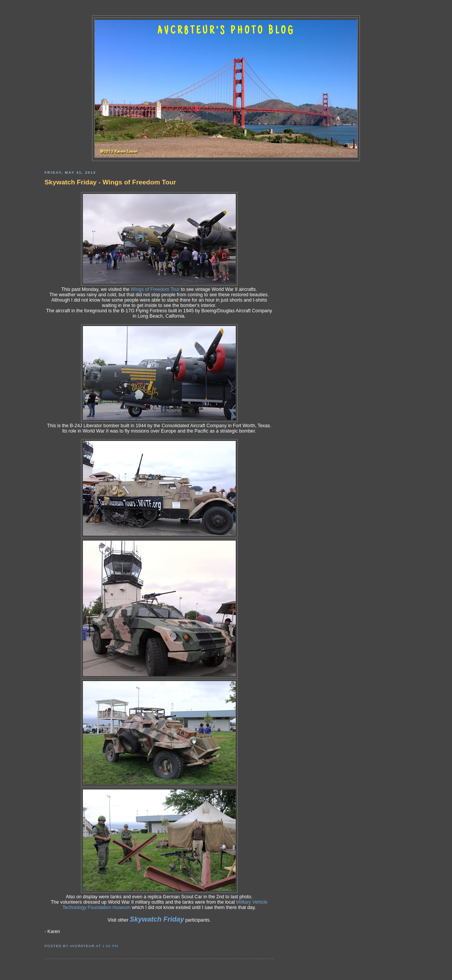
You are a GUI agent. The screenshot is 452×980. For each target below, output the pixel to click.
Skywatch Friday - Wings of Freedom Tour (110, 182)
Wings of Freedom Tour (155, 289)
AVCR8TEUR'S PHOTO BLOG (226, 31)
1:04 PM (110, 946)
